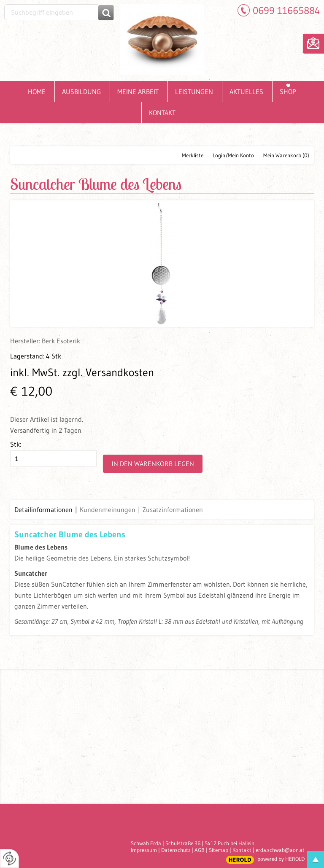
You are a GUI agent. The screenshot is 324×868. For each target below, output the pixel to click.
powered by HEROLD (281, 859)
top (316, 860)
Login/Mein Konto (233, 155)
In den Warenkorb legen (153, 464)
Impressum (144, 850)
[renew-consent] (9, 859)
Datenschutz (176, 850)
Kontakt (242, 850)
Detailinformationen (43, 509)
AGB (200, 850)
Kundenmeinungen (108, 509)
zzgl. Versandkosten (108, 372)
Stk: (16, 444)
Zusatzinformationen (173, 509)
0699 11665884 (286, 10)
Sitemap (219, 850)
